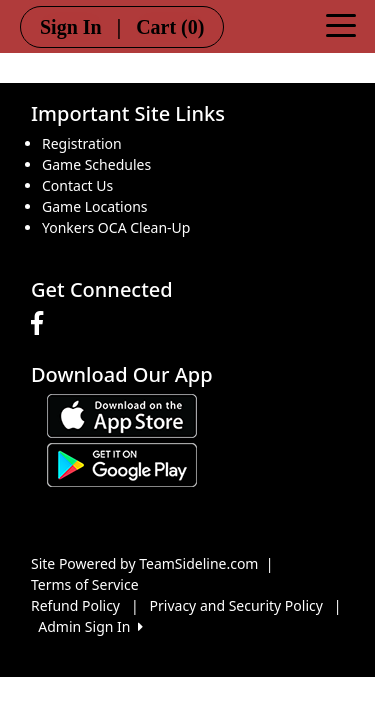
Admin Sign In (90, 626)
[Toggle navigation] (341, 24)
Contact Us (77, 185)
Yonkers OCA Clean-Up (116, 227)
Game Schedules (96, 164)
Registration (82, 143)
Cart (170, 27)
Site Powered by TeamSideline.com (144, 563)
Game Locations (95, 206)
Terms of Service (85, 584)
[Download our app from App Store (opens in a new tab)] (122, 414)
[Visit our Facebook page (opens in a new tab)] (42, 324)
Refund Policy (75, 605)
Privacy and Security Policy (236, 605)
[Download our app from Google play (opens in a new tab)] (122, 463)
